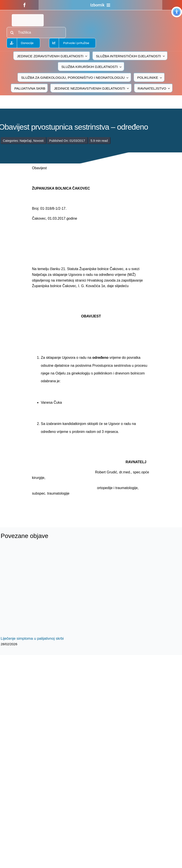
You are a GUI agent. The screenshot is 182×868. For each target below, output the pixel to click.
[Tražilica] (36, 33)
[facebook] (25, 5)
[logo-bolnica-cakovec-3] (60, 507)
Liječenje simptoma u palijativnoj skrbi (32, 639)
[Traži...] (12, 33)
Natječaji (25, 141)
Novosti (38, 141)
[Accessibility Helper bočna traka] (177, 12)
